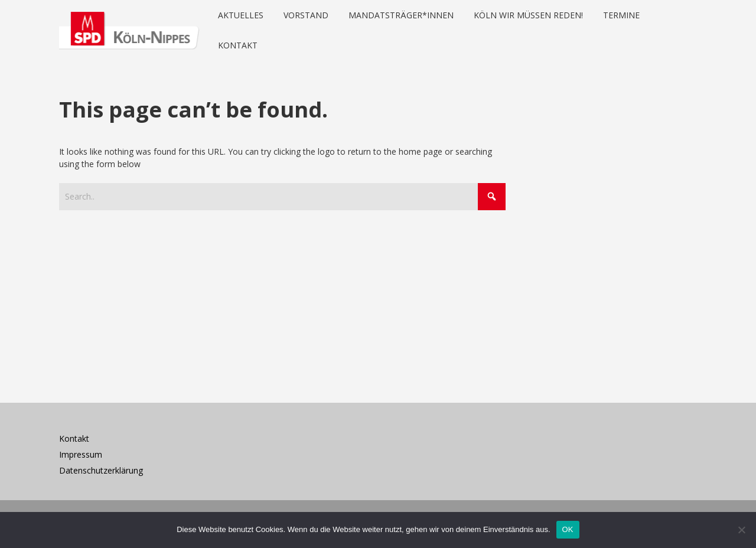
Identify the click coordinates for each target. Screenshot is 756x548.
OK (568, 529)
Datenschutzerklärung (101, 470)
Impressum (81, 454)
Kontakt (74, 438)
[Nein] (741, 530)
